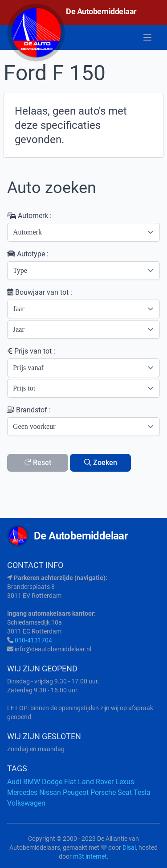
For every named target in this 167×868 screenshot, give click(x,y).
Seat (125, 792)
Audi (14, 782)
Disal (129, 847)
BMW (32, 782)
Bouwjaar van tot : (40, 292)
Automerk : (29, 216)
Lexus (125, 782)
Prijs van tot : (31, 351)
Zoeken (101, 463)
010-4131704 (33, 640)
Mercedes (22, 792)
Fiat (70, 782)
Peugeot (76, 792)
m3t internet (90, 856)
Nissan (50, 792)
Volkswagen (26, 803)
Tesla (142, 792)
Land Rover (96, 782)
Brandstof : (29, 410)
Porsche (103, 792)
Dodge (52, 782)
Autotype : (28, 254)
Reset (38, 463)
